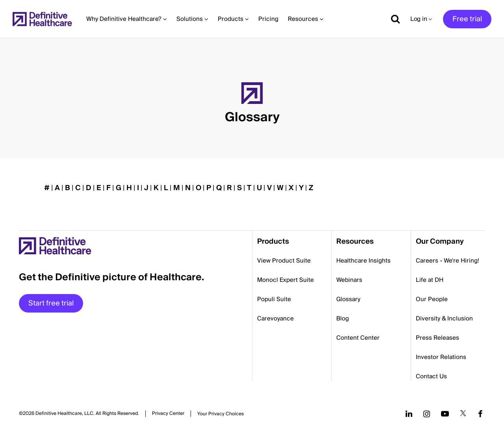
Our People (432, 299)
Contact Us (431, 376)
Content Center (358, 338)
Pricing (268, 19)
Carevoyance (275, 318)
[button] (252, 98)
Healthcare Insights (363, 261)
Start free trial (51, 303)
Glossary (348, 299)
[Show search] (393, 19)
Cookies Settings (220, 414)
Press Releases (437, 338)
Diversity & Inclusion (444, 318)
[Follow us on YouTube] (445, 414)
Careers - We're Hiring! (447, 261)
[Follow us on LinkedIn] (409, 414)
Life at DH (430, 280)
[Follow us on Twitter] (463, 414)
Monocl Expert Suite (285, 280)
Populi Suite (274, 299)
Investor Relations (441, 357)
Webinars (349, 280)
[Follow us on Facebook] (480, 414)
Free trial (467, 19)
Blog (343, 318)
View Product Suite (284, 261)
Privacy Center (168, 414)
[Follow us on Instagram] (427, 414)
